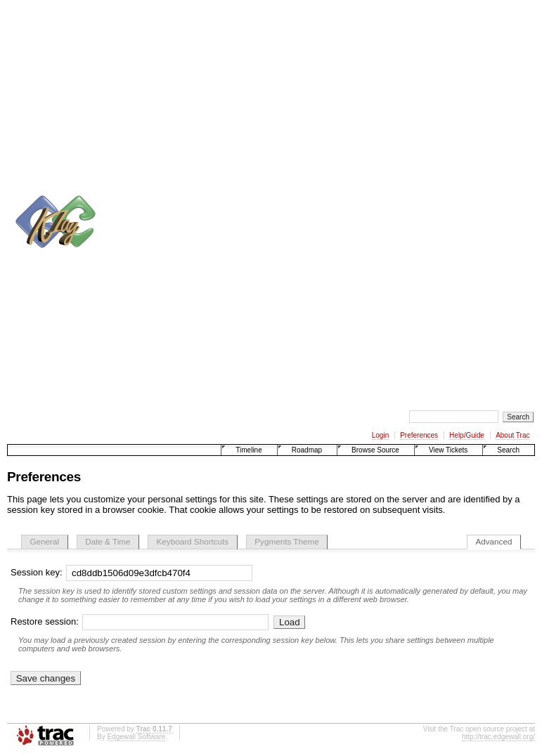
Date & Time (108, 541)
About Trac (512, 435)
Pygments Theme (286, 541)
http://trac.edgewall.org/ (498, 737)
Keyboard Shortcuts (193, 541)
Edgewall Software (136, 737)
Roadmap (307, 450)
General (45, 541)
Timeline (249, 450)
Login (380, 435)
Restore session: (141, 621)
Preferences (419, 435)
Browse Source (375, 450)
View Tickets (448, 450)
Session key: (131, 572)
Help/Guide (467, 435)
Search (508, 450)
